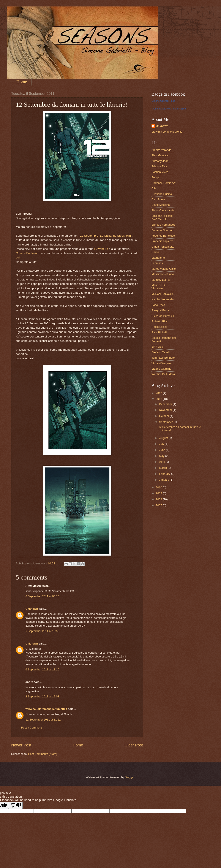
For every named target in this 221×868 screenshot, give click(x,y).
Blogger (130, 777)
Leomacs (157, 263)
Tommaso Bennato (163, 358)
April (162, 462)
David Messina (161, 205)
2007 (159, 505)
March (163, 468)
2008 (159, 499)
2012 (159, 393)
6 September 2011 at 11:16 (42, 669)
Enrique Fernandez (163, 225)
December (166, 404)
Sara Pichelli (159, 332)
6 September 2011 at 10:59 (42, 631)
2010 (159, 487)
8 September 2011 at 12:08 (42, 696)
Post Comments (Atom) (43, 754)
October (164, 416)
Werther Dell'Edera (163, 374)
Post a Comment (32, 728)
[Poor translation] (16, 805)
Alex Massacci (160, 155)
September (166, 422)
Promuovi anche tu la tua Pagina (169, 109)
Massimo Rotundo (163, 274)
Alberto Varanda (161, 150)
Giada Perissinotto (163, 247)
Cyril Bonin (158, 199)
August (164, 438)
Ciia (154, 188)
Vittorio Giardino (161, 369)
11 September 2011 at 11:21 (43, 720)
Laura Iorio (158, 258)
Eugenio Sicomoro (163, 230)
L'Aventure (101, 249)
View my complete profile (167, 132)
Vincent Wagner (161, 363)
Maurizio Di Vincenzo (158, 287)
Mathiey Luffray (161, 280)
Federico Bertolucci (163, 236)
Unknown (32, 609)
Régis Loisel (159, 327)
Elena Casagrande (163, 210)
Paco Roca (158, 305)
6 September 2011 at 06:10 (42, 596)
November (166, 410)
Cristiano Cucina (162, 194)
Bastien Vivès (160, 172)
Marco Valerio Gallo (164, 269)
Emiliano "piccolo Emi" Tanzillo (162, 217)
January (164, 480)
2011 (159, 399)
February (165, 474)
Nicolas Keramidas (163, 299)
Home (22, 82)
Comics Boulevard (28, 253)
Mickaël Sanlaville (163, 294)
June (163, 450)
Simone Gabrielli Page (163, 101)
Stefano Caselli (161, 352)
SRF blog (157, 347)
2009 (159, 493)
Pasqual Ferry (160, 310)
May (162, 456)
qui (18, 257)
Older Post (134, 745)
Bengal (156, 177)
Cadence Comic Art (163, 183)
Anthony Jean (160, 161)
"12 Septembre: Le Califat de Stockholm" (105, 236)
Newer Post (21, 745)
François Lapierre (162, 241)
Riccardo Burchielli (163, 316)
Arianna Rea (159, 166)
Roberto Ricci (160, 321)
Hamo (155, 252)
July (162, 444)
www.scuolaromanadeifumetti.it (46, 709)
